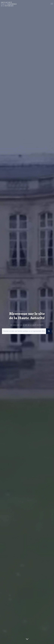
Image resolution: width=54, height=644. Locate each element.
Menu (52, 4)
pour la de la (9, 4)
